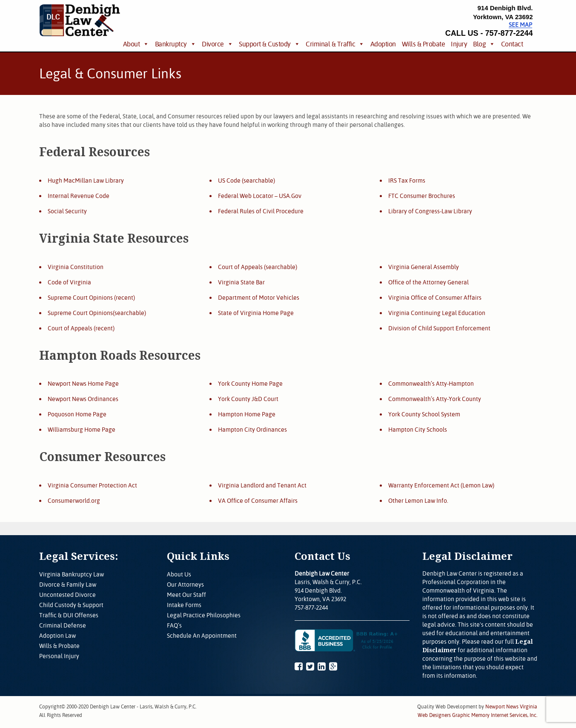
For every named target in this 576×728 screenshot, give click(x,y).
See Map (520, 25)
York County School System (424, 414)
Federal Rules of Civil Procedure (261, 211)
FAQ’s (174, 625)
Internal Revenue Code (79, 196)
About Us (179, 574)
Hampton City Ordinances (252, 430)
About (132, 44)
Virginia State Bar (241, 282)
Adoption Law (57, 636)
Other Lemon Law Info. (418, 501)
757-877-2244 (311, 608)
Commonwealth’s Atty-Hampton (431, 384)
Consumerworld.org (74, 501)
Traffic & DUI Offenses (69, 615)
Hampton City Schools (418, 430)
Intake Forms (184, 605)
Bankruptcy (171, 44)
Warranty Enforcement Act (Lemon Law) (441, 485)
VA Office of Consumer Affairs (258, 501)
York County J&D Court (248, 399)
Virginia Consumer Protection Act (92, 485)
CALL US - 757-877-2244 (489, 33)
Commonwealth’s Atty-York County (435, 399)
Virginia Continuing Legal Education (437, 313)
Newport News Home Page (83, 384)
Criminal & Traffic (330, 44)
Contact (512, 44)
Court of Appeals (70, 328)
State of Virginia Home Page (256, 313)
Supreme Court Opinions (80, 298)
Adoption (383, 44)
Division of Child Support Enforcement (439, 328)
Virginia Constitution (76, 267)
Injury (459, 44)
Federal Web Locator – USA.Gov (260, 196)
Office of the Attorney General (428, 282)
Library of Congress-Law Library (430, 211)
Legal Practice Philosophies (204, 615)
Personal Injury (59, 656)
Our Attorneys (185, 585)
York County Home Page (250, 384)
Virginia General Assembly (424, 267)
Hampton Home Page (247, 414)
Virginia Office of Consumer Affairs (435, 298)
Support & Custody (265, 44)
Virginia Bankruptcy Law (72, 574)
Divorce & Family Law (68, 585)
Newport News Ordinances (83, 399)
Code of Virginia (69, 282)
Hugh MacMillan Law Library (86, 181)
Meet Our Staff (186, 595)
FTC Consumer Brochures (422, 196)
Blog (479, 44)
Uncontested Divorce (67, 595)
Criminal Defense (63, 625)
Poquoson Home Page (77, 414)
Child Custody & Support (71, 605)
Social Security (67, 211)
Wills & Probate (424, 44)
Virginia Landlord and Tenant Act (262, 485)
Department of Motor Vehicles (259, 298)
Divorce (213, 44)
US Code (229, 181)
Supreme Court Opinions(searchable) (97, 313)
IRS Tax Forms (407, 181)
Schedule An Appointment (202, 636)
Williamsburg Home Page (82, 430)
